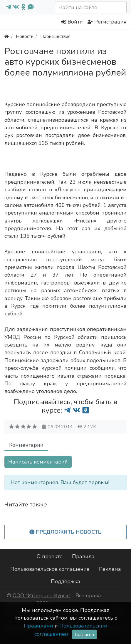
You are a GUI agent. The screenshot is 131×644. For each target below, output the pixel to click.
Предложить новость (66, 532)
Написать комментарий (38, 462)
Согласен (84, 634)
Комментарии (26, 445)
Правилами (38, 626)
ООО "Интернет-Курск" (42, 596)
